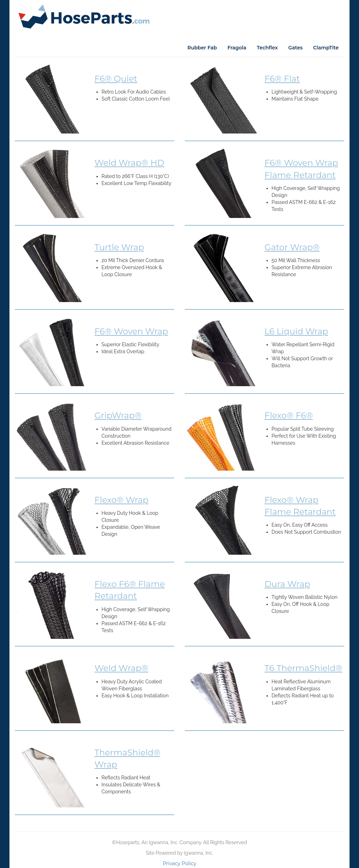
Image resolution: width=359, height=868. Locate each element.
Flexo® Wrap (122, 500)
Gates (295, 48)
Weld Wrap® (121, 668)
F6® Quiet (116, 79)
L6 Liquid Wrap (296, 331)
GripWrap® (118, 415)
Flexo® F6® (289, 415)
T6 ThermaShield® (304, 668)
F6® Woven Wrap (131, 331)
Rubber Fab (202, 48)
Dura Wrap (287, 584)
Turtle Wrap (119, 247)
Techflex (267, 48)
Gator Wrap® (292, 247)
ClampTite (326, 48)
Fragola (237, 48)
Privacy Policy (179, 863)
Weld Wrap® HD (130, 163)
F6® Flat (282, 79)
